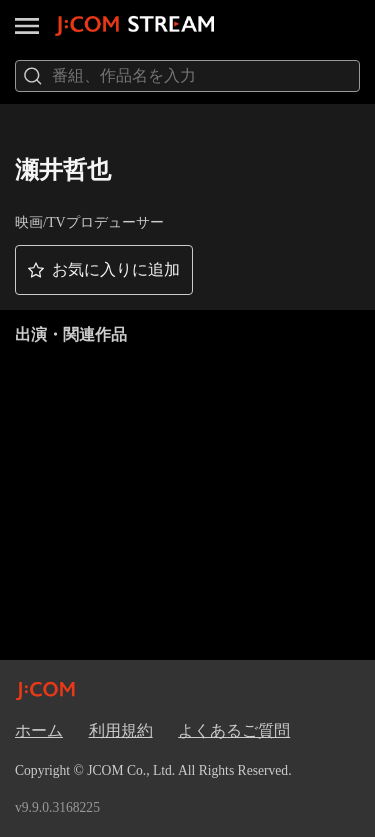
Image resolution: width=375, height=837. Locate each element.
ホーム (39, 730)
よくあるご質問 (234, 730)
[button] (104, 270)
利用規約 (121, 730)
